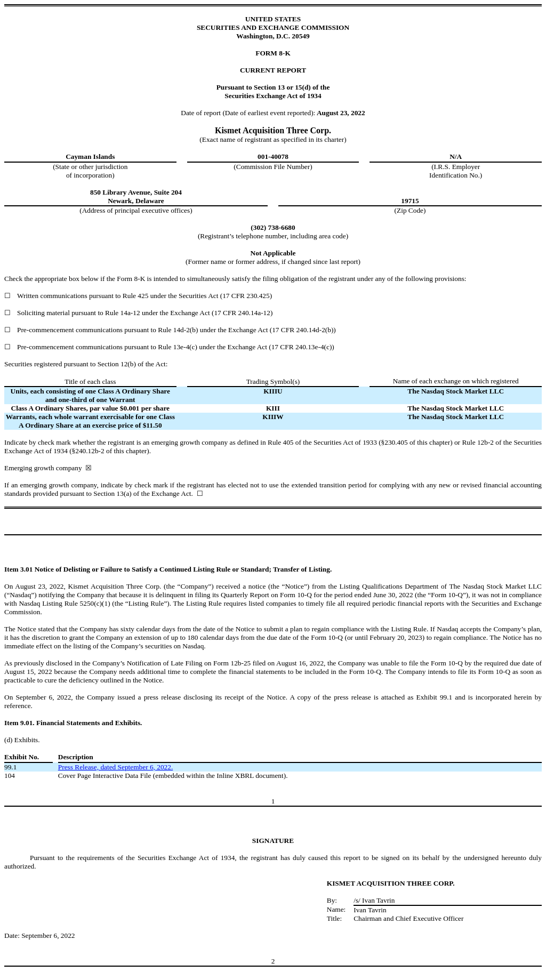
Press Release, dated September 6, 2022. (115, 767)
